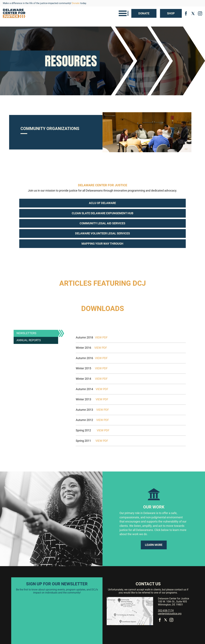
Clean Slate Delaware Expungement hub (102, 213)
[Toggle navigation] (124, 13)
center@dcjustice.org (170, 614)
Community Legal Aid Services (102, 223)
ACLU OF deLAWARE (102, 203)
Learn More (154, 545)
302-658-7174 (166, 611)
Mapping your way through (102, 244)
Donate (76, 3)
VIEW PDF (101, 338)
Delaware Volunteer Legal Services (102, 233)
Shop (171, 13)
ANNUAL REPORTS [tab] (29, 340)
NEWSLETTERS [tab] (26, 333)
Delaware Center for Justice (103, 185)
